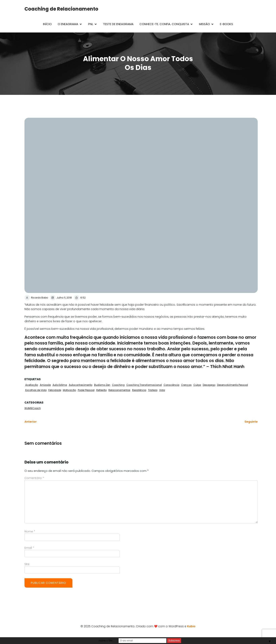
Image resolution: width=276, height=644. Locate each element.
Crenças (186, 385)
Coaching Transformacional (144, 385)
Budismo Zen (102, 385)
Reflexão (101, 390)
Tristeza (153, 390)
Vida (162, 390)
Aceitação (32, 385)
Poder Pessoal (86, 390)
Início (47, 24)
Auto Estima (60, 385)
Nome (30, 531)
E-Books (226, 24)
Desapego (209, 385)
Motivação (69, 390)
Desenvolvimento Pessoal (233, 385)
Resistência (139, 390)
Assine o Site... (106, 641)
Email (29, 548)
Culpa (197, 385)
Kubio (191, 626)
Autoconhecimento (81, 385)
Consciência (171, 385)
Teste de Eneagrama (118, 24)
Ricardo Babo (36, 298)
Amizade (45, 385)
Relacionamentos (119, 390)
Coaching (118, 385)
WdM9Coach (33, 408)
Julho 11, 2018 (61, 298)
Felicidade (55, 390)
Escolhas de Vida (36, 390)
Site (27, 564)
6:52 (80, 298)
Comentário (34, 478)
